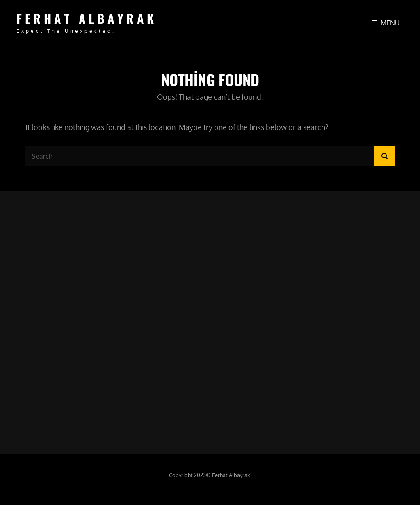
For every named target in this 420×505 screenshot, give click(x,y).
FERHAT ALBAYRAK (87, 18)
